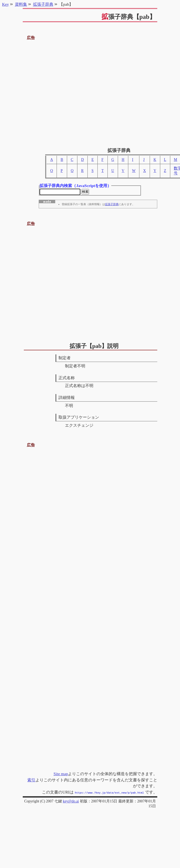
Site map (61, 774)
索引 (31, 780)
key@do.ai (71, 801)
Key (6, 4)
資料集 (21, 4)
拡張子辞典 (112, 205)
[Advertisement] (69, 92)
